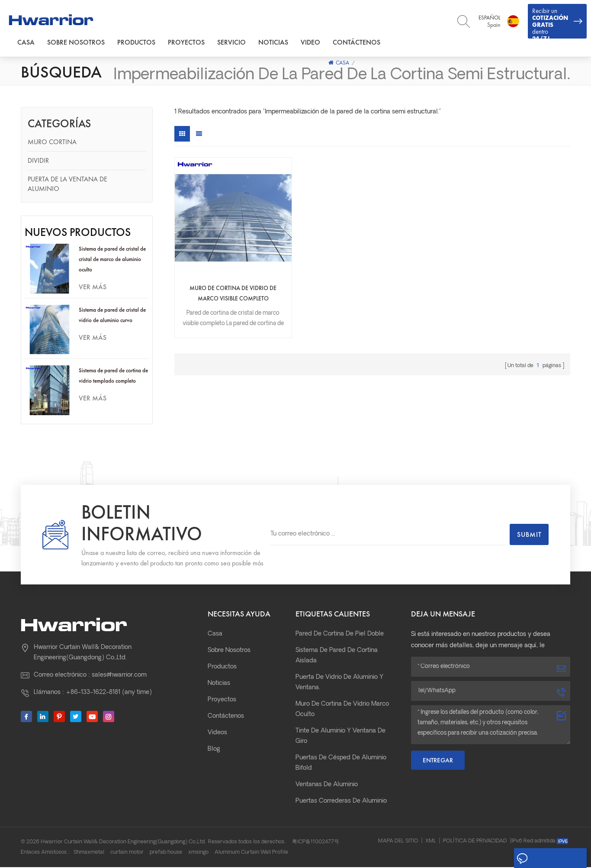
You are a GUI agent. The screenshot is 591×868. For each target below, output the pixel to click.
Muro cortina (52, 143)
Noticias (273, 43)
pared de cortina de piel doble (340, 635)
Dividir (38, 161)
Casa (26, 43)
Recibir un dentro (557, 23)
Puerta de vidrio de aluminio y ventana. (339, 683)
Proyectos (186, 43)
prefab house (166, 853)
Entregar (438, 761)
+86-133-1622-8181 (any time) (109, 693)
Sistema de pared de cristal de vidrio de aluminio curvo (112, 316)
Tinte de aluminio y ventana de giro (340, 737)
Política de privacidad (475, 842)
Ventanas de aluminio (327, 786)
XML (431, 842)
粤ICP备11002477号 (316, 843)
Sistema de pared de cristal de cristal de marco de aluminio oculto (112, 260)
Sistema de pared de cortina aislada (337, 657)
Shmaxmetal (89, 853)
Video (310, 43)
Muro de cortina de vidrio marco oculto (342, 710)
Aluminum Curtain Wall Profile (251, 853)
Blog (214, 750)
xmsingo (198, 853)
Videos (217, 734)
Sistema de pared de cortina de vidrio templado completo (113, 377)
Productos (136, 43)
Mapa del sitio (398, 842)
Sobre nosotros (76, 43)
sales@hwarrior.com (119, 676)
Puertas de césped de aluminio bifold (341, 764)
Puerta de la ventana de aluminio (67, 185)
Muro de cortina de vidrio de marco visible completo (222, 273)
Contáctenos (357, 43)
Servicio (231, 43)
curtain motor (127, 853)
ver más (93, 288)
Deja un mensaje (549, 858)
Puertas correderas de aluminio (341, 802)
